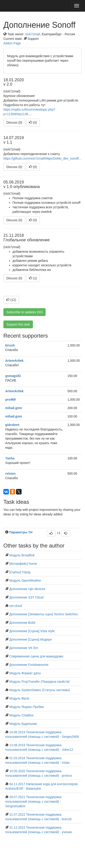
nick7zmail (33, 34)
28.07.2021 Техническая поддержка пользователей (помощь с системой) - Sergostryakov (33, 802)
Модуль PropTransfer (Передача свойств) (39, 682)
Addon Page (12, 43)
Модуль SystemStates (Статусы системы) (40, 690)
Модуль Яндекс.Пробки (27, 707)
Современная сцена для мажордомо (36, 656)
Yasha (10, 458)
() (33, 122)
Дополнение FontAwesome (29, 665)
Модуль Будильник (23, 724)
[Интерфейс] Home (23, 564)
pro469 (10, 400)
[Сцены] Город (20, 572)
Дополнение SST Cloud (26, 597)
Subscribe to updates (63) (24, 312)
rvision (10, 473)
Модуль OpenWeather (25, 580)
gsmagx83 (13, 376)
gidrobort (12, 425)
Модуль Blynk (19, 698)
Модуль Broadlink (22, 555)
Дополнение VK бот (24, 648)
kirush (10, 345)
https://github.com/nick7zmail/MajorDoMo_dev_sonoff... (42, 158)
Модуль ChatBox (21, 715)
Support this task (18, 324)
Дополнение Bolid (22, 623)
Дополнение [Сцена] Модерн (30, 639)
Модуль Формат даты (25, 673)
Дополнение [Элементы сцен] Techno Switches (44, 614)
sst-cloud (16, 606)
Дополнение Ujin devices (27, 589)
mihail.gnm (14, 408)
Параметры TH (21, 532)
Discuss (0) (14, 122)
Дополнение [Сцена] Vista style (32, 631)
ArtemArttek (14, 361)
